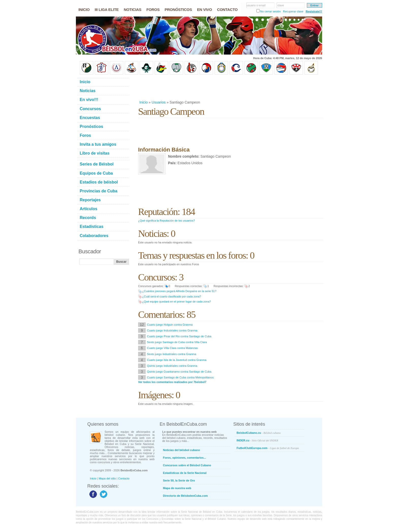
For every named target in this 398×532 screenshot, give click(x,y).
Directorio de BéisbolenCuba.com (185, 496)
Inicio (144, 102)
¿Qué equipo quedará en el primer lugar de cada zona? (177, 302)
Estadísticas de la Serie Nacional (185, 473)
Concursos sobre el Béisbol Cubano (187, 465)
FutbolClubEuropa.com (268, 448)
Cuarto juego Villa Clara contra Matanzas (172, 348)
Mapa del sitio (107, 478)
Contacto (124, 478)
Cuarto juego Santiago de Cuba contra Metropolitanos (180, 377)
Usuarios (159, 102)
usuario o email (256, 5)
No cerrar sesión (270, 11)
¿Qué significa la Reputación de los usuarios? (167, 221)
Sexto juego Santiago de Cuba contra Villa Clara (177, 342)
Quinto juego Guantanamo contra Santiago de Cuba (179, 372)
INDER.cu (257, 440)
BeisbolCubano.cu (259, 433)
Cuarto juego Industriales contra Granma (172, 330)
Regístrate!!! (314, 11)
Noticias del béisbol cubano (181, 450)
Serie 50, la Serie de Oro (179, 480)
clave (281, 5)
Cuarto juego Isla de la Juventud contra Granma (177, 360)
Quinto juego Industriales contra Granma (172, 366)
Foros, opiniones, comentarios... (184, 458)
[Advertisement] (230, 87)
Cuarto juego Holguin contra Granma (170, 325)
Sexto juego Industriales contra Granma (172, 354)
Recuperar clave (293, 11)
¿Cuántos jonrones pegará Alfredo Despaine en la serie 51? (179, 291)
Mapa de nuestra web (177, 488)
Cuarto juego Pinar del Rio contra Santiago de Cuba (179, 336)
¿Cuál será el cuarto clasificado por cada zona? (172, 296)
